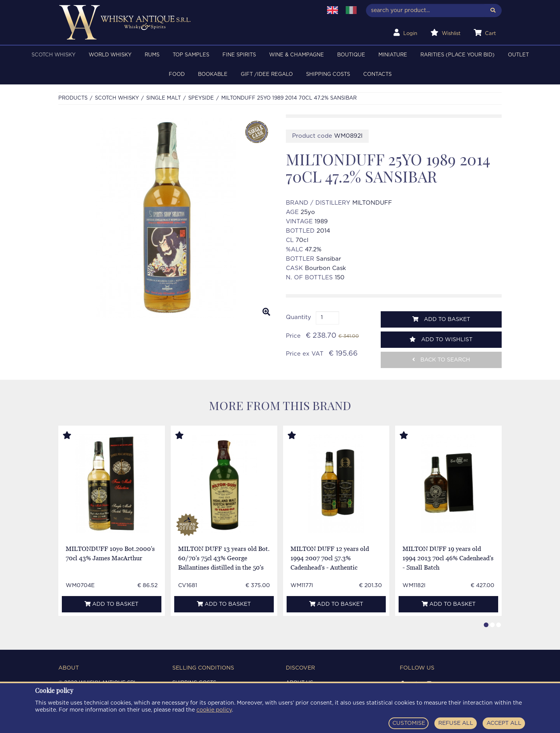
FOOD (177, 75)
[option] (166, 218)
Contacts (377, 75)
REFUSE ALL (456, 723)
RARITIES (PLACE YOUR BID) (458, 55)
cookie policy (214, 710)
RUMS (152, 55)
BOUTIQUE (351, 55)
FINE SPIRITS (239, 55)
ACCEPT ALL (504, 723)
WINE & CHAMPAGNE (297, 55)
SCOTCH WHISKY (53, 55)
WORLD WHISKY (110, 55)
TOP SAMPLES (191, 55)
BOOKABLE (213, 75)
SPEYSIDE (201, 98)
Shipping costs (328, 75)
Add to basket (441, 319)
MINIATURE (393, 55)
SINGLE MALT (164, 98)
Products (73, 98)
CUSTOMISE (409, 723)
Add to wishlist (441, 339)
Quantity (298, 317)
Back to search (441, 360)
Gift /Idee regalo (267, 75)
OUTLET (518, 55)
